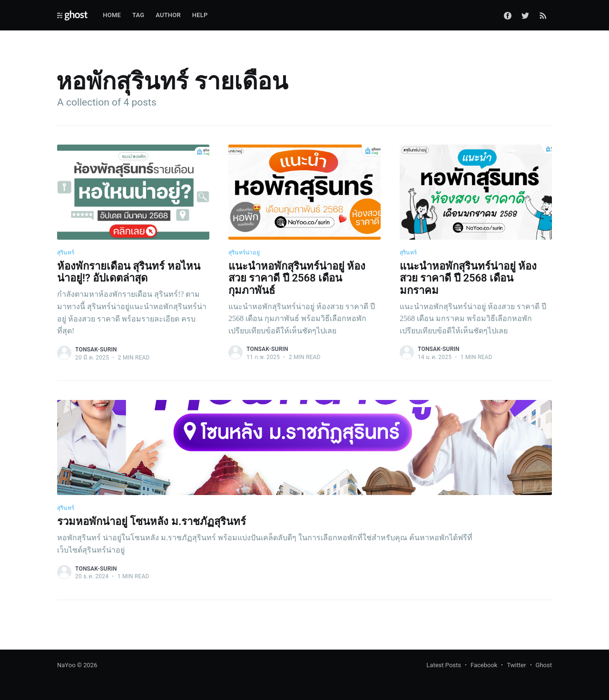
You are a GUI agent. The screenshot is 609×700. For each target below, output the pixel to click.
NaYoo (66, 665)
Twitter (516, 665)
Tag (138, 15)
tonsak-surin (96, 350)
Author (168, 15)
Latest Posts (444, 665)
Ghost (544, 665)
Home (112, 15)
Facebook (484, 665)
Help (200, 15)
